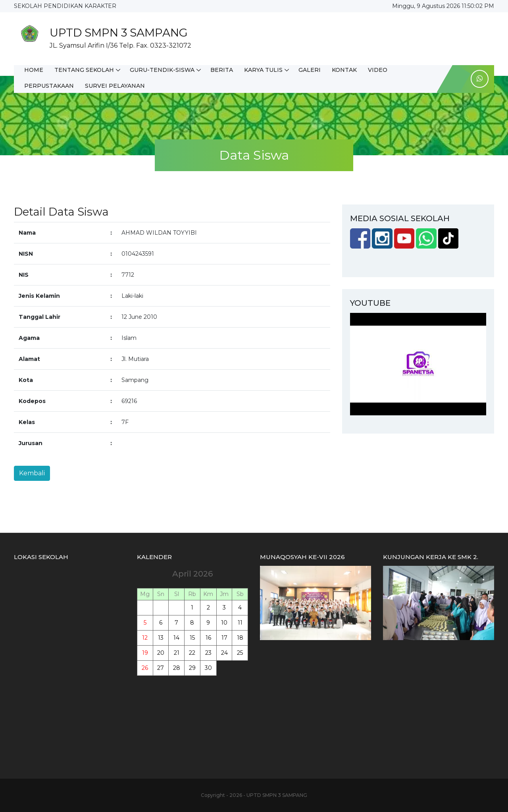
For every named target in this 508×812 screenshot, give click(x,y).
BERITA (222, 70)
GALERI (310, 70)
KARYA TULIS (263, 70)
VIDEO (378, 70)
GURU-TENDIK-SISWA (162, 70)
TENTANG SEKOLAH (84, 70)
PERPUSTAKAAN (49, 86)
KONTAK (344, 70)
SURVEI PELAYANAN (115, 86)
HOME (34, 70)
